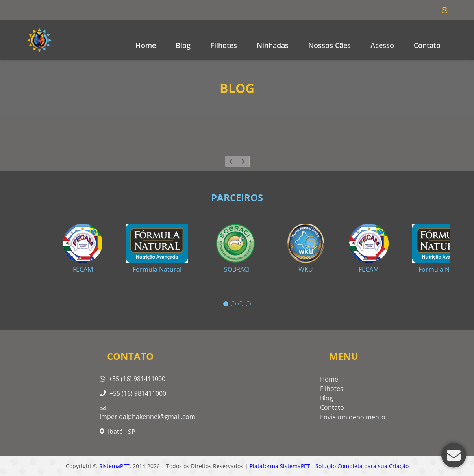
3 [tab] (241, 304)
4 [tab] (248, 304)
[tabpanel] (237, 245)
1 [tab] (226, 304)
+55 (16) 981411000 (132, 379)
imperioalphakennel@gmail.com (147, 413)
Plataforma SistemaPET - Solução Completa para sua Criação (329, 466)
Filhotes (224, 45)
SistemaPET (114, 466)
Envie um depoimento (353, 417)
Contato (427, 45)
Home (146, 45)
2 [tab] (233, 304)
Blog (327, 398)
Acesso (382, 45)
